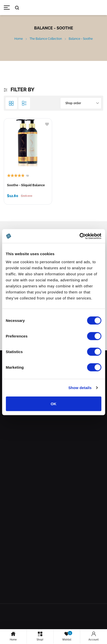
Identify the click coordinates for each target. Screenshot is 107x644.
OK (53, 404)
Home (19, 39)
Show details (80, 388)
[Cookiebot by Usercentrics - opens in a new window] (79, 236)
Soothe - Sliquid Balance (26, 185)
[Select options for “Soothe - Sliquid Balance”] (11, 197)
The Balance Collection (46, 39)
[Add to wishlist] (47, 124)
